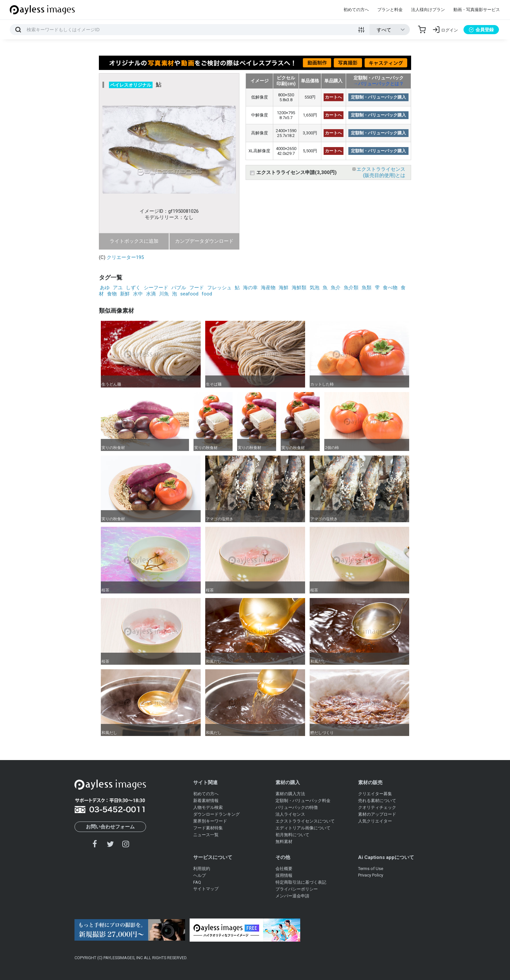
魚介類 (351, 288)
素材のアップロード (377, 814)
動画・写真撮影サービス (477, 10)
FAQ (197, 882)
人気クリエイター (375, 821)
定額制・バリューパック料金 (303, 801)
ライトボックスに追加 (134, 241)
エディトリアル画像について (303, 828)
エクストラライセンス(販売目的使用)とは (381, 172)
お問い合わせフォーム (110, 827)
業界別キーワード (210, 821)
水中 (138, 294)
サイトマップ (206, 889)
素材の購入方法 (290, 794)
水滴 (151, 294)
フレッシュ (219, 288)
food (207, 294)
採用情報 (284, 875)
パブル (179, 288)
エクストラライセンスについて (305, 821)
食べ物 (390, 288)
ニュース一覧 (206, 835)
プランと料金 (390, 10)
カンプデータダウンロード (204, 241)
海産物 (268, 288)
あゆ (105, 288)
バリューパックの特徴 (297, 807)
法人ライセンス (290, 814)
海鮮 (284, 288)
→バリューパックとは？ (379, 84)
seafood (189, 294)
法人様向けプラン (428, 10)
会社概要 (284, 869)
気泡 (315, 288)
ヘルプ (200, 875)
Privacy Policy (371, 875)
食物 (112, 294)
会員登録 (481, 30)
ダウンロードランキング (216, 814)
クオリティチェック (377, 807)
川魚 (164, 294)
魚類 (367, 288)
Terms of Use (371, 869)
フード (197, 288)
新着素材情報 (206, 801)
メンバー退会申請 (292, 896)
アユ (118, 288)
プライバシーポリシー (297, 889)
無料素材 (284, 842)
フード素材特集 (208, 828)
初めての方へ (356, 10)
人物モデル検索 (208, 807)
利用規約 (202, 869)
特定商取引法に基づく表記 (301, 882)
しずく (133, 288)
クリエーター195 (125, 257)
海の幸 (250, 288)
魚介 (336, 288)
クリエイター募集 (375, 794)
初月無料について (292, 835)
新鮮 (125, 294)
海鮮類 (299, 288)
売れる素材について (377, 801)
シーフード (156, 288)
